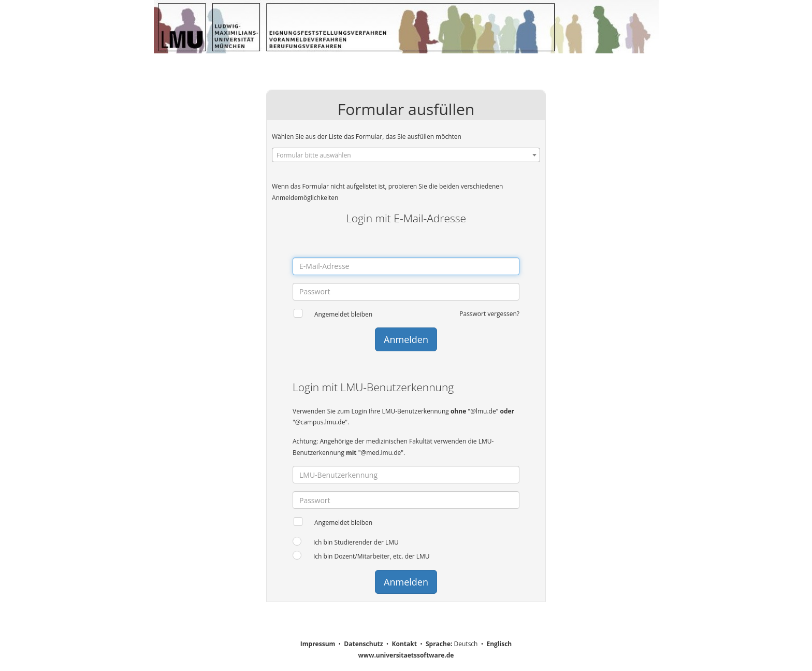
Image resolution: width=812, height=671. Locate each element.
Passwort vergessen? (489, 314)
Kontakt (404, 644)
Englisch (499, 644)
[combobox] (406, 155)
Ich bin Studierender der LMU (356, 542)
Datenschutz (363, 644)
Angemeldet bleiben (343, 314)
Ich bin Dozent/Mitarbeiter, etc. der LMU (372, 556)
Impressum (318, 644)
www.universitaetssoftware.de (406, 655)
